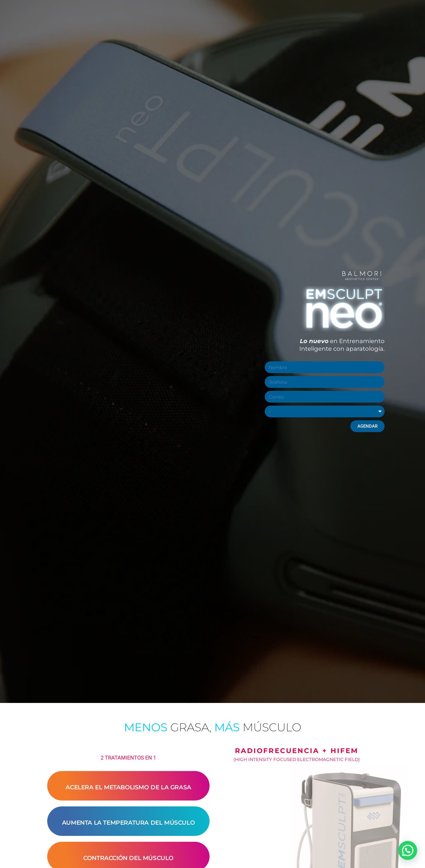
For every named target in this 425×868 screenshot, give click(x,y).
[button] (410, 857)
